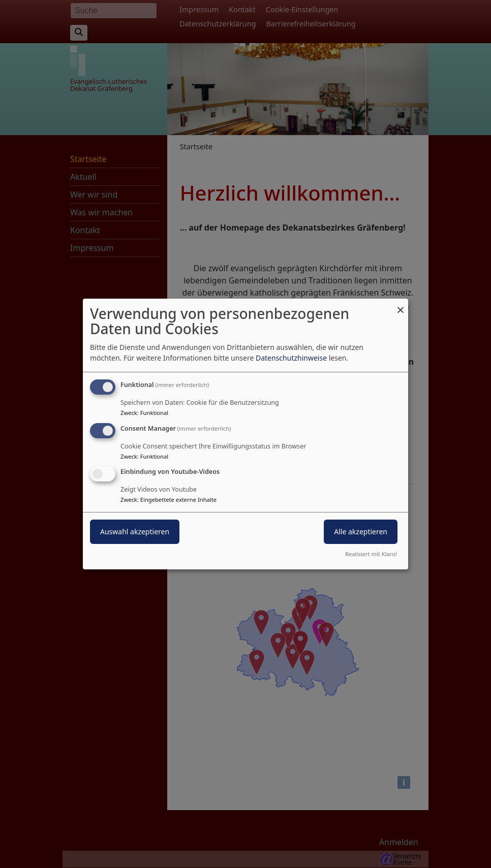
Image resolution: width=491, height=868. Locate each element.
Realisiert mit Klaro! (371, 554)
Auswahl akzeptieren (135, 532)
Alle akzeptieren (361, 532)
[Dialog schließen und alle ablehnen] (401, 305)
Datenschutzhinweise (291, 358)
